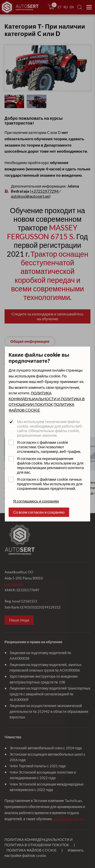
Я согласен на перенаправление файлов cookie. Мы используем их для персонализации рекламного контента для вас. (50, 465)
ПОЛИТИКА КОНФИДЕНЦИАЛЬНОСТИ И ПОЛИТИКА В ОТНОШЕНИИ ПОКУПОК (47, 399)
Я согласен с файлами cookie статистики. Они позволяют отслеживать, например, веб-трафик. (49, 447)
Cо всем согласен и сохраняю (39, 512)
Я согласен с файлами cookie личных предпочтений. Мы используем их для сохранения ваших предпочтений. (50, 484)
